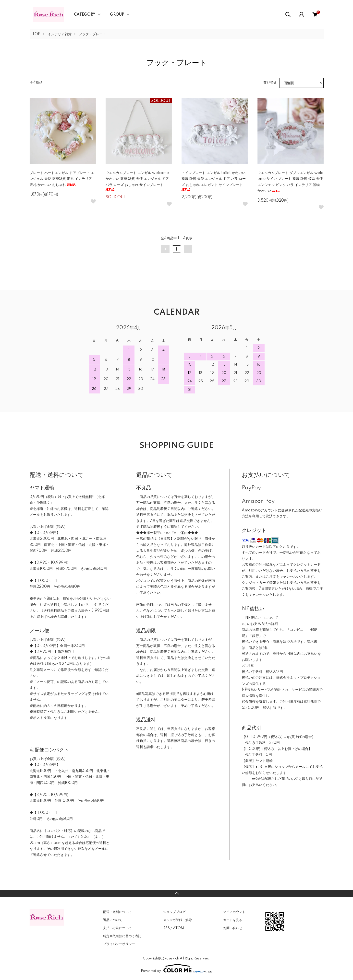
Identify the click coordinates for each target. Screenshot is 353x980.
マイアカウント (234, 912)
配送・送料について (117, 912)
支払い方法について (117, 928)
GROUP (117, 15)
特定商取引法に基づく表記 (122, 936)
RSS (166, 928)
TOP (36, 34)
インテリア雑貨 (60, 34)
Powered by (177, 968)
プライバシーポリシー (119, 944)
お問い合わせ (233, 928)
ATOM (178, 928)
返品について (113, 920)
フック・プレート (92, 34)
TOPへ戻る (176, 893)
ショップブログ (174, 912)
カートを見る (233, 920)
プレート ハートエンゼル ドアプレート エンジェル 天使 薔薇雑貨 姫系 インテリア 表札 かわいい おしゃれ (62, 179)
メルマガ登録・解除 (177, 920)
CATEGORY (85, 15)
